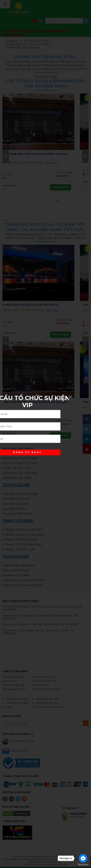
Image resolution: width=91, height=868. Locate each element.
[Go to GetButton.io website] (83, 865)
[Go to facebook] (83, 858)
